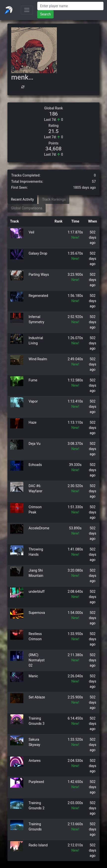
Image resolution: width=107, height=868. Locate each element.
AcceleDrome (39, 528)
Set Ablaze (37, 697)
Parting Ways (39, 274)
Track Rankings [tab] (54, 199)
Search (45, 14)
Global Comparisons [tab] (27, 208)
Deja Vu (35, 444)
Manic (33, 676)
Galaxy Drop (38, 253)
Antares (35, 761)
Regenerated (38, 296)
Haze (33, 422)
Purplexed (36, 782)
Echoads (35, 465)
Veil (31, 232)
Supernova (37, 613)
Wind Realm (38, 359)
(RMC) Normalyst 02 (36, 660)
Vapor (33, 401)
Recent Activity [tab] (22, 199)
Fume (33, 380)
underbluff (36, 592)
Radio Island (38, 845)
